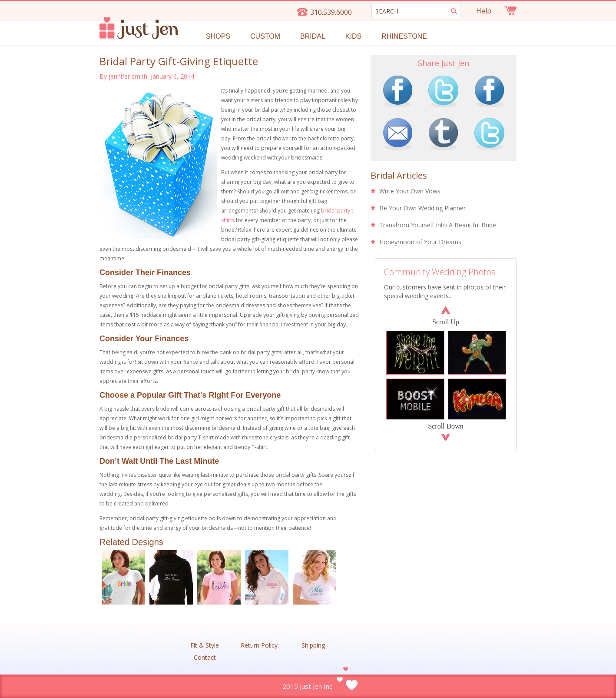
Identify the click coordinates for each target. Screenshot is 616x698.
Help (484, 11)
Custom (265, 36)
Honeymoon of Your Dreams (420, 242)
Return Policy (259, 645)
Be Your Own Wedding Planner (422, 208)
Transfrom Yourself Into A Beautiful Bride (438, 225)
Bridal (313, 36)
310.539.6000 (331, 12)
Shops (218, 36)
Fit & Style (205, 645)
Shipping (313, 645)
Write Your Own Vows (410, 191)
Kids (353, 36)
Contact (205, 658)
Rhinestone (404, 36)
